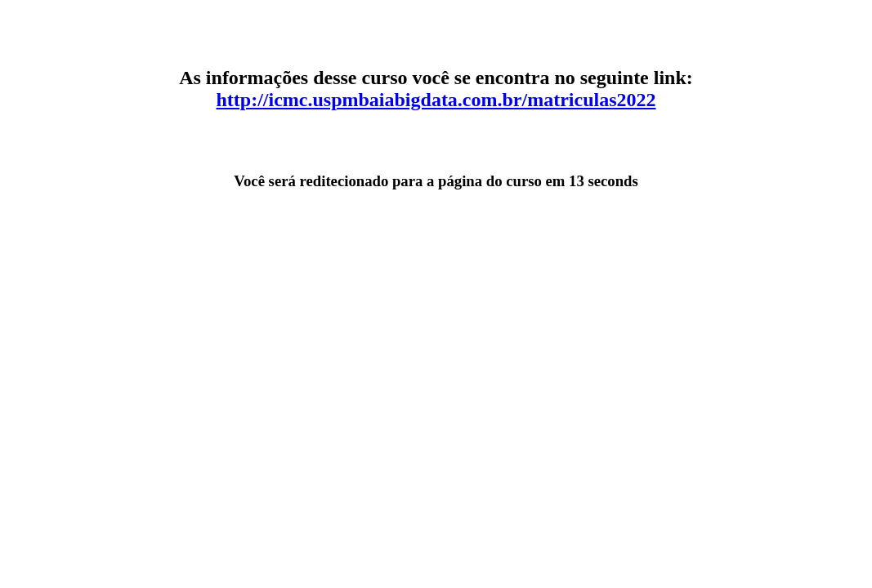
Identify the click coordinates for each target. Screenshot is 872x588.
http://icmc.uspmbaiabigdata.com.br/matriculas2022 (436, 100)
